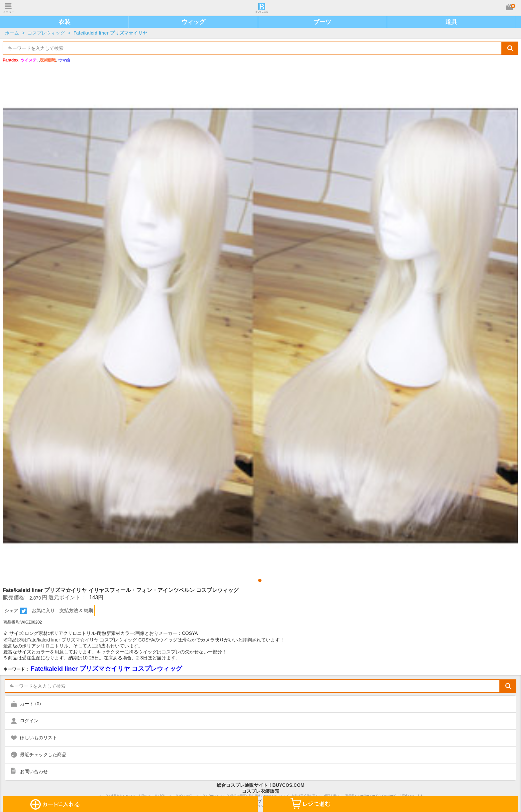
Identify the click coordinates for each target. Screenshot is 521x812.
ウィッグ (193, 22)
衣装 (64, 22)
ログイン (29, 721)
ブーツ (322, 22)
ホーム (12, 33)
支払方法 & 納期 (76, 611)
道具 (451, 22)
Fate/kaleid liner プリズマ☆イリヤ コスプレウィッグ (106, 669)
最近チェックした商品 (43, 754)
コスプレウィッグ (46, 33)
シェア (16, 611)
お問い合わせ (34, 771)
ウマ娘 (64, 60)
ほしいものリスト (39, 738)
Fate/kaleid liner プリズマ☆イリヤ (110, 33)
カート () (30, 704)
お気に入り (43, 611)
